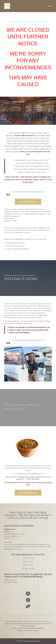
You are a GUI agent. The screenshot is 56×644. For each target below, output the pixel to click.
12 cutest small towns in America (34, 214)
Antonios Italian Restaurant (32, 641)
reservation (42, 228)
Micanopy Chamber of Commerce (33, 628)
